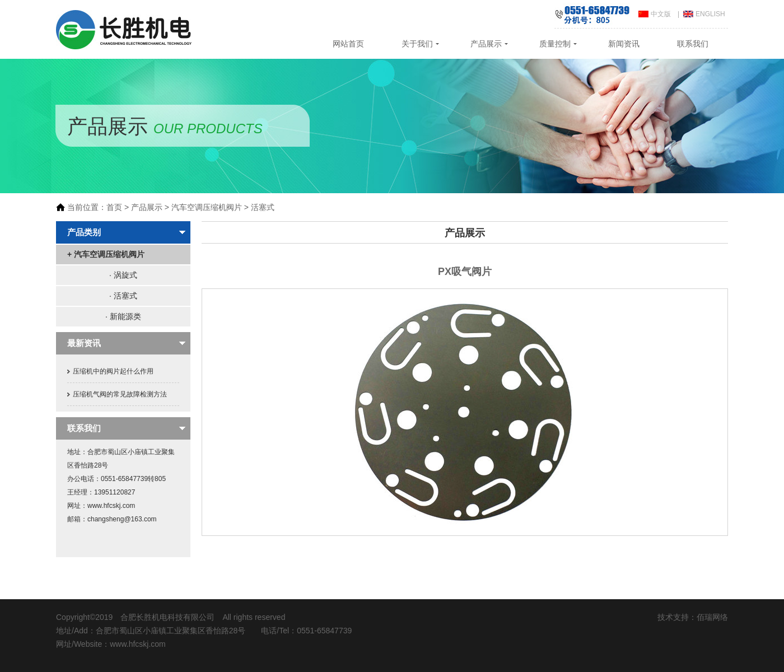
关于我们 (417, 44)
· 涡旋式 (123, 275)
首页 (114, 207)
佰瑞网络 (712, 617)
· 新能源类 (123, 316)
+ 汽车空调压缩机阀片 (106, 254)
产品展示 (486, 44)
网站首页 (348, 44)
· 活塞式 (123, 296)
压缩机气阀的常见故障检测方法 (120, 394)
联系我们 (693, 44)
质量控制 (555, 44)
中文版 (661, 14)
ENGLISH (710, 14)
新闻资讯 (624, 44)
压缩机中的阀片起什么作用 (113, 371)
